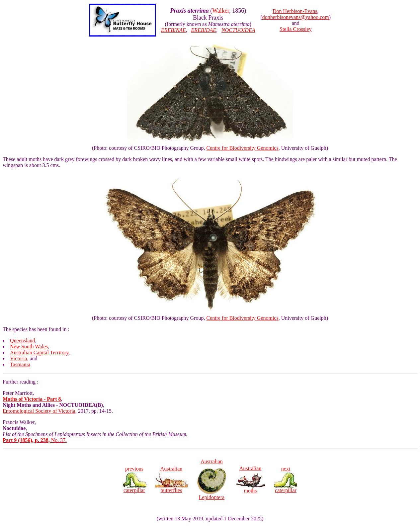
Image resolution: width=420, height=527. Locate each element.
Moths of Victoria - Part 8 (32, 399)
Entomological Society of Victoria (39, 411)
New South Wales (29, 347)
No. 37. (35, 440)
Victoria (18, 358)
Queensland (23, 341)
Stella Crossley (295, 29)
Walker (221, 11)
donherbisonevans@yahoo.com (296, 17)
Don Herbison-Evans (295, 11)
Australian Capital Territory (39, 352)
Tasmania (20, 364)
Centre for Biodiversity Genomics (242, 148)
